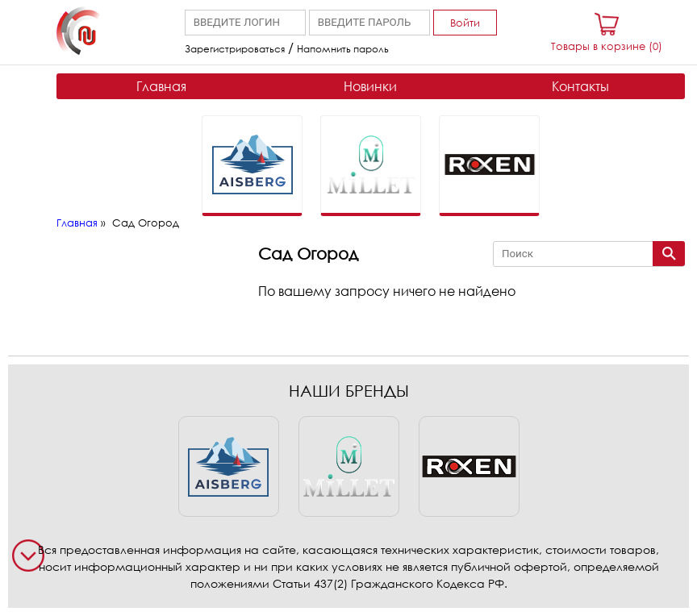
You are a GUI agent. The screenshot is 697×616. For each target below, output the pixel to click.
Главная (161, 86)
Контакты (580, 86)
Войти (465, 23)
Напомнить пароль (343, 49)
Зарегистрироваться (235, 49)
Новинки (370, 86)
